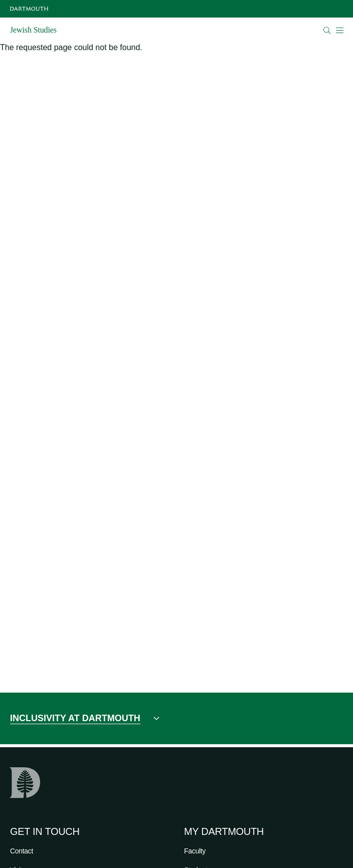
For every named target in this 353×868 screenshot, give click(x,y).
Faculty (195, 851)
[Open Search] (327, 30)
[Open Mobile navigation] (339, 30)
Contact (22, 851)
